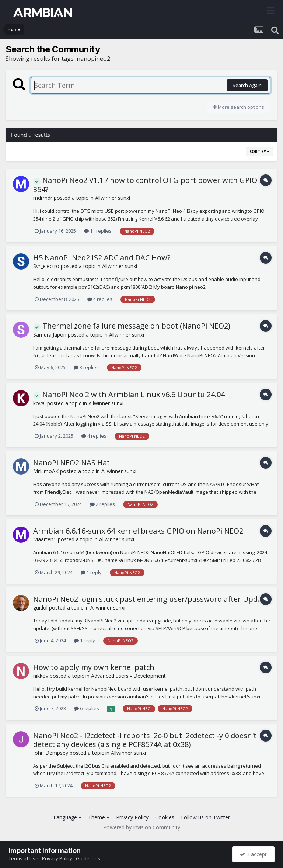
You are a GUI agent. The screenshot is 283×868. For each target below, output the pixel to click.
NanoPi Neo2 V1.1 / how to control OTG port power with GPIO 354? (145, 185)
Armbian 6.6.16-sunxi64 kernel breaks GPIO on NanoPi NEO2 (138, 531)
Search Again (247, 85)
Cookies (165, 817)
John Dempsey (51, 753)
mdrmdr (43, 198)
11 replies (98, 231)
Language (67, 817)
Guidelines (88, 858)
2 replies (102, 504)
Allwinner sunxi (113, 198)
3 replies (86, 367)
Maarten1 (45, 539)
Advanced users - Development (128, 676)
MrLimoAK (46, 471)
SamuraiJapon (50, 335)
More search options (239, 107)
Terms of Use (23, 858)
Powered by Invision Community (142, 827)
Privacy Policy (132, 817)
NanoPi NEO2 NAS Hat (71, 463)
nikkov (41, 676)
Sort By (259, 152)
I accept (253, 854)
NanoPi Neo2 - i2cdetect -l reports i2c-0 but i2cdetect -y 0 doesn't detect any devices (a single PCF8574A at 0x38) (145, 740)
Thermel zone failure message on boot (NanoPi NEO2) (132, 326)
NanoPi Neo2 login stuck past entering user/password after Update (151, 599)
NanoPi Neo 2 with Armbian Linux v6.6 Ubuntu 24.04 (129, 394)
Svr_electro (46, 266)
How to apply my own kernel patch (94, 667)
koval (39, 403)
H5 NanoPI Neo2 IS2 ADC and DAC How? (102, 258)
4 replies (100, 299)
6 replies (87, 708)
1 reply (91, 572)
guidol (40, 607)
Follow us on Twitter (205, 817)
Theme (99, 817)
